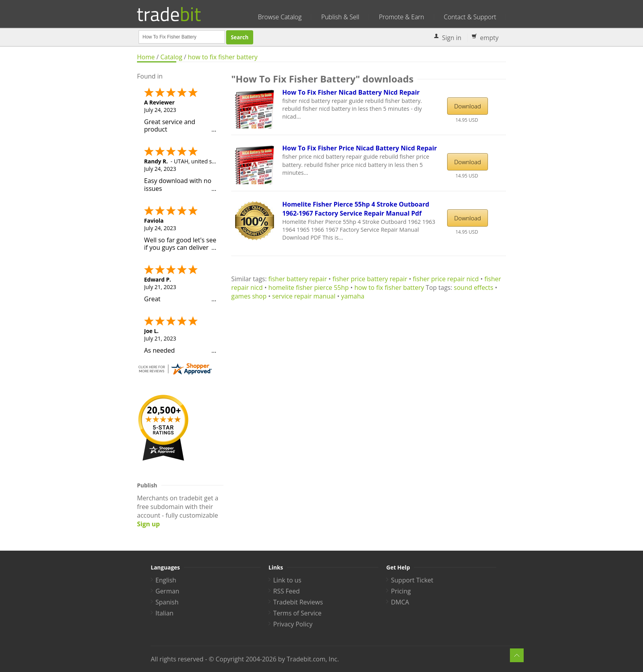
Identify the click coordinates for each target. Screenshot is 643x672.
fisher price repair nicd (446, 279)
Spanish (167, 602)
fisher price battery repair (370, 279)
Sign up (148, 524)
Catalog (171, 57)
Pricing (401, 591)
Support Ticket (412, 580)
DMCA (400, 602)
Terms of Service (297, 613)
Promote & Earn (401, 17)
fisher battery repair (298, 279)
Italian (164, 613)
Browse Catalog (280, 17)
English (166, 580)
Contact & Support (470, 17)
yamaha (353, 296)
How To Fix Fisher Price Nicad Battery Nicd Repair (360, 148)
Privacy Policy (293, 624)
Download (468, 106)
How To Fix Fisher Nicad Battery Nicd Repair (351, 92)
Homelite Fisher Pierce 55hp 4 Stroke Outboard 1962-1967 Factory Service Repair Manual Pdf (356, 209)
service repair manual (304, 296)
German (167, 591)
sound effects (474, 287)
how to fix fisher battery (223, 57)
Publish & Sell (340, 17)
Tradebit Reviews (298, 602)
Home (146, 57)
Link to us (287, 580)
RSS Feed (287, 591)
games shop (249, 296)
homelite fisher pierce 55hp (309, 287)
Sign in (452, 38)
